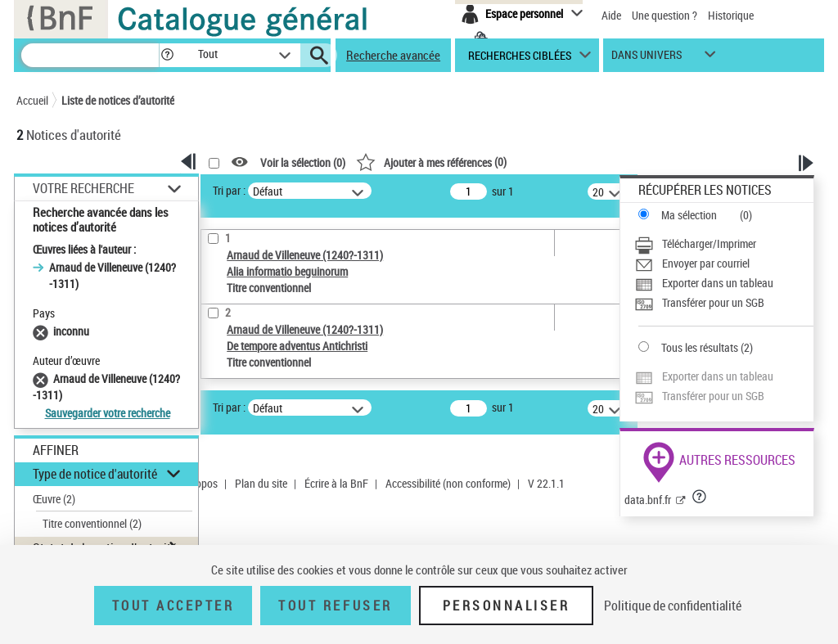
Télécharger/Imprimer (709, 243)
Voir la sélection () (303, 162)
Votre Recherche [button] (83, 188)
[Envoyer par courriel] (724, 263)
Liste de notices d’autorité (118, 100)
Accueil (32, 100)
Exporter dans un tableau (718, 283)
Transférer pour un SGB (713, 302)
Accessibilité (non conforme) (448, 483)
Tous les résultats (700, 347)
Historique (731, 15)
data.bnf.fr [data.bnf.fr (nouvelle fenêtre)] (648, 500)
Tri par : (229, 190)
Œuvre (54, 499)
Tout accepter (173, 606)
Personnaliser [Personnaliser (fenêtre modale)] (507, 606)
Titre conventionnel (92, 523)
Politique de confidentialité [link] (673, 606)
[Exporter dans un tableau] (724, 283)
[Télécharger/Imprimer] (724, 244)
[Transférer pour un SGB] (724, 303)
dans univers (647, 59)
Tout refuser (335, 606)
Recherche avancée (393, 55)
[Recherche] (90, 55)
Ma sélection (689, 215)
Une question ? (665, 15)
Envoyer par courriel (706, 263)
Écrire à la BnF (336, 483)
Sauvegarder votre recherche (108, 413)
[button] (167, 55)
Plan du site (261, 483)
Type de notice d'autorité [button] (95, 474)
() (431, 162)
